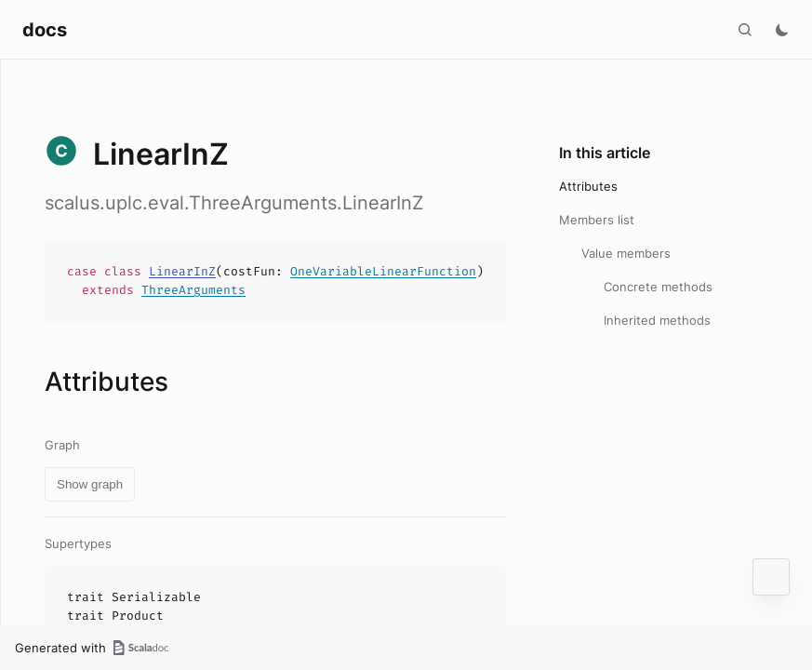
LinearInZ (182, 271)
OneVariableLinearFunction (383, 271)
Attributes (588, 186)
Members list (597, 220)
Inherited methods (657, 320)
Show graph (90, 484)
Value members (626, 253)
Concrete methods (658, 287)
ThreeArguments (193, 290)
